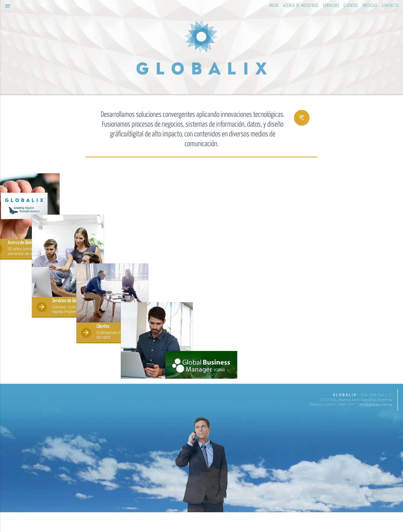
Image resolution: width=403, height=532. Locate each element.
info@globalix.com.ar (376, 424)
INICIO (274, 6)
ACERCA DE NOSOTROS (301, 6)
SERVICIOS (331, 6)
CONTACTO (390, 6)
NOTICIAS (370, 6)
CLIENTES (351, 6)
